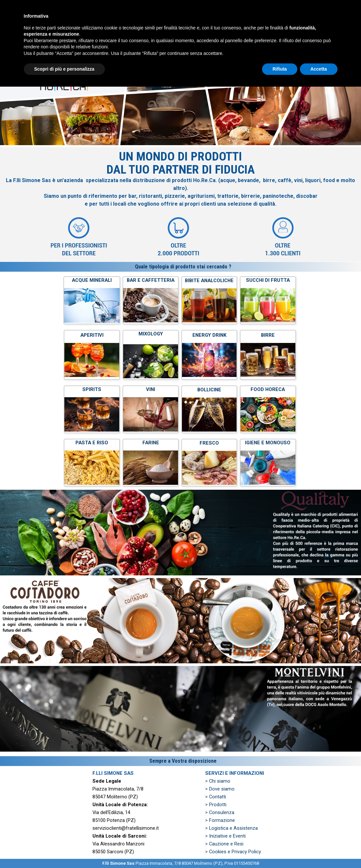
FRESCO (209, 443)
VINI (151, 389)
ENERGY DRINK (209, 335)
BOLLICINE (209, 390)
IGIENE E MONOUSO (268, 443)
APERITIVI (92, 335)
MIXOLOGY (151, 334)
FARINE (151, 443)
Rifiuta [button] (280, 850)
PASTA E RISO (92, 443)
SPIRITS (92, 389)
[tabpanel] (180, 204)
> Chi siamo (218, 781)
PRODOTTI (176, 29)
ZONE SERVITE (274, 29)
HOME (78, 29)
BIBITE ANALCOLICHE (209, 281)
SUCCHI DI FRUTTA (268, 280)
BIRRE (268, 335)
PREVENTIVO (225, 29)
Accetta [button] (319, 850)
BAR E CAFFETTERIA (151, 280)
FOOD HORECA (268, 389)
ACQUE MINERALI (92, 280)
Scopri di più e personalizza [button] (64, 850)
